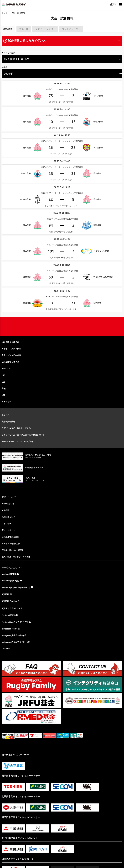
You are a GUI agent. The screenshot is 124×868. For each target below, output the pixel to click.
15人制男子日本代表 (10, 342)
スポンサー (6, 524)
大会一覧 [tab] (24, 29)
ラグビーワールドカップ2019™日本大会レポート (23, 435)
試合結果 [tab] (8, 29)
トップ (5, 13)
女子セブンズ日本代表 (11, 355)
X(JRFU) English (9, 601)
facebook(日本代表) (10, 581)
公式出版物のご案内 (10, 537)
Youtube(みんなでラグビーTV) (15, 622)
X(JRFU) (5, 594)
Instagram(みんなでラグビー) (15, 642)
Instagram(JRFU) (9, 629)
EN (115, 4)
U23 (3, 375)
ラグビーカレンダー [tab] (45, 29)
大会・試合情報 (8, 422)
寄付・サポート (8, 530)
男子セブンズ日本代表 (11, 349)
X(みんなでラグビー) (11, 608)
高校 (4, 389)
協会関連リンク (8, 517)
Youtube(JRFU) (9, 615)
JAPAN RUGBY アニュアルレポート (18, 442)
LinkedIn (6, 649)
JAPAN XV (6, 369)
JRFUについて (8, 504)
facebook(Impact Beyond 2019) (16, 587)
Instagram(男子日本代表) (13, 635)
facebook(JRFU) (9, 574)
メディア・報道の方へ (11, 544)
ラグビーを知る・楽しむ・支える (16, 428)
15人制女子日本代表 (10, 362)
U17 (3, 395)
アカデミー (6, 402)
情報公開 (5, 510)
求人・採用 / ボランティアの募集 (16, 557)
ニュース (5, 415)
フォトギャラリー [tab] (71, 29)
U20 (3, 382)
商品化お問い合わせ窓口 (12, 550)
